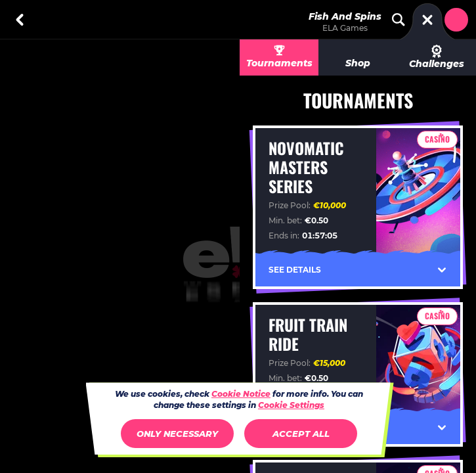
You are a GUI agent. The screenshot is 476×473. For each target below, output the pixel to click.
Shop (358, 63)
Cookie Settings (291, 405)
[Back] (20, 20)
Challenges (437, 57)
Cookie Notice (241, 394)
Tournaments (279, 63)
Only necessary (177, 434)
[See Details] (442, 270)
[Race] (427, 20)
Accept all (301, 434)
